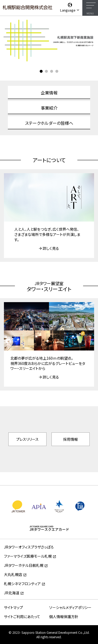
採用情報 (71, 439)
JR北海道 (12, 593)
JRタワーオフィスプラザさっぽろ (29, 547)
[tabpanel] (49, 40)
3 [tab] (52, 71)
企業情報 (49, 93)
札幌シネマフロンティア (22, 584)
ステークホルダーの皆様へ (49, 123)
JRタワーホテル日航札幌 (24, 565)
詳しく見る (51, 248)
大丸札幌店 (13, 574)
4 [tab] (57, 71)
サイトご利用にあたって (22, 617)
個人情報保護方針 (64, 617)
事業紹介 (49, 108)
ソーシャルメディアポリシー (70, 607)
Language (70, 7)
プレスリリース (27, 439)
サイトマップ (13, 607)
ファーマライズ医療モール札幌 (28, 556)
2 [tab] (47, 71)
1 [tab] (41, 71)
